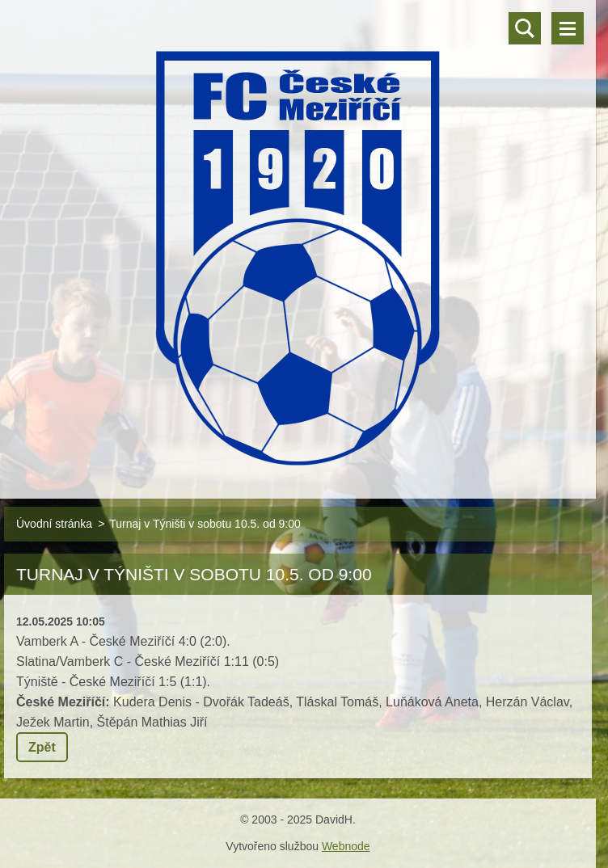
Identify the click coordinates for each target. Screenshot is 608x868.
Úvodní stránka (54, 524)
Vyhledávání (525, 28)
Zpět (42, 747)
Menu (568, 28)
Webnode (346, 846)
